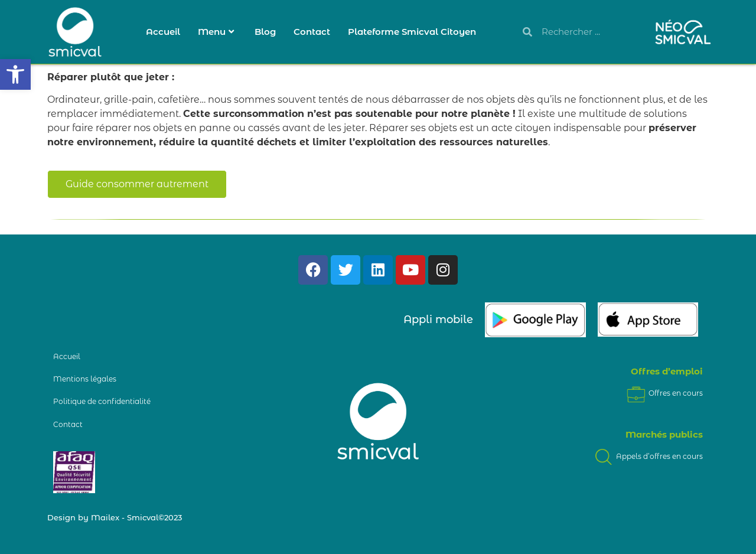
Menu (216, 32)
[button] (15, 74)
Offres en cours (664, 393)
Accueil (163, 32)
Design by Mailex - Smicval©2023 (115, 517)
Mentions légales (85, 379)
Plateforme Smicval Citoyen (412, 32)
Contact (312, 32)
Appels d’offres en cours (648, 456)
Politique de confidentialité (102, 401)
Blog (265, 32)
